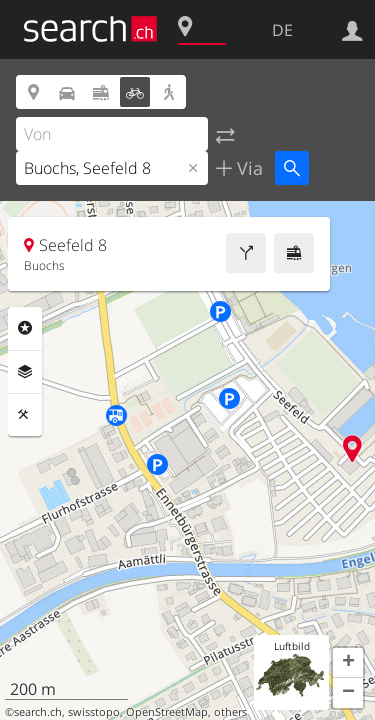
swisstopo (94, 712)
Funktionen (25, 415)
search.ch (38, 712)
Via (247, 168)
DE (282, 30)
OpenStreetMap (167, 712)
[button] (348, 663)
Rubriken (25, 328)
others (230, 712)
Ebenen (25, 372)
